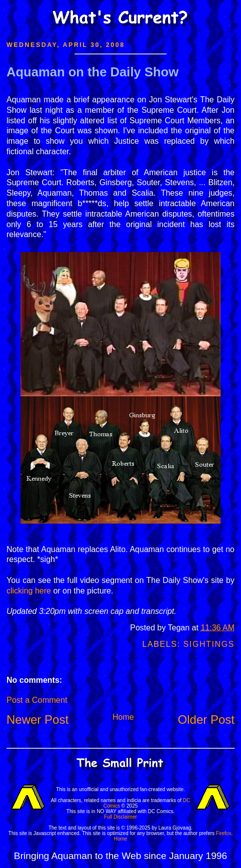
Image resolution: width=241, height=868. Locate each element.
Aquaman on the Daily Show (92, 72)
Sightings (209, 644)
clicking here (29, 591)
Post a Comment (37, 700)
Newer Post (37, 720)
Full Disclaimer (120, 817)
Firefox (224, 833)
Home (123, 717)
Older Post (206, 720)
